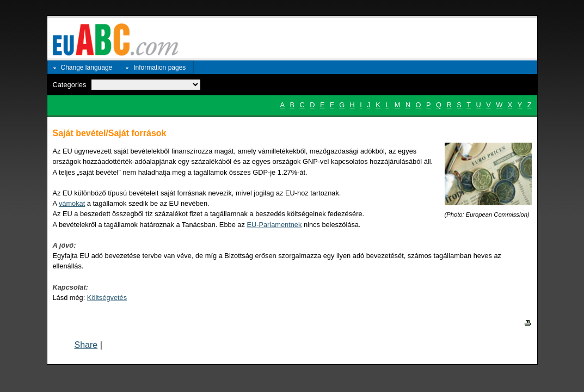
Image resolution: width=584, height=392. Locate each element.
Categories (70, 85)
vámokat (72, 203)
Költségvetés (107, 298)
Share (86, 345)
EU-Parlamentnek (274, 225)
